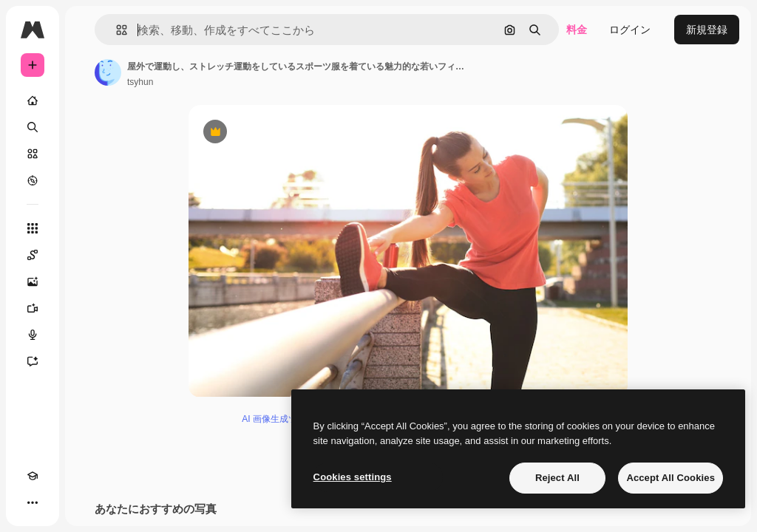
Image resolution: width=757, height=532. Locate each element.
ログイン (630, 30)
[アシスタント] (33, 361)
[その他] (33, 502)
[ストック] (33, 154)
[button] (116, 30)
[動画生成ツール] (33, 308)
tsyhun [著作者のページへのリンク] (140, 82)
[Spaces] (33, 255)
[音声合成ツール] (33, 335)
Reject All (557, 478)
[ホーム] (33, 100)
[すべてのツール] (33, 228)
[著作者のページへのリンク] (108, 72)
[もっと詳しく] (33, 180)
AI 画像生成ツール (278, 422)
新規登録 (707, 30)
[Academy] (33, 476)
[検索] (33, 127)
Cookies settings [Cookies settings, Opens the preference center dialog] (353, 477)
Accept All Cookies (671, 478)
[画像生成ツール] (33, 282)
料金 (577, 30)
